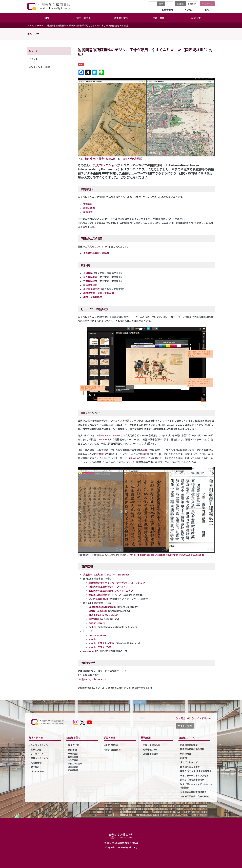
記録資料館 (73, 770)
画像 (145, 450)
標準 (161, 4)
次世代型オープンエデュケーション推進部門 (196, 786)
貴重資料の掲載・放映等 (96, 253)
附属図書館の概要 (189, 745)
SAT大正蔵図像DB (98, 599)
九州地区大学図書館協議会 (193, 792)
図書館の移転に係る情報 (192, 749)
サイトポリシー (201, 718)
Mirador (103, 439)
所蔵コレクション (39, 758)
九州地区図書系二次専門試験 (194, 796)
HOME (46, 18)
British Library (97, 623)
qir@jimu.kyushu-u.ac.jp (92, 679)
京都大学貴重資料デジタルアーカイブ (108, 587)
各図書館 (72, 750)
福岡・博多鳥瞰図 (132, 158)
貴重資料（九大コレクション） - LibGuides (106, 574)
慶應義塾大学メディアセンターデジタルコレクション (117, 583)
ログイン (209, 4)
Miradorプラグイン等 (100, 647)
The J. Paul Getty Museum (103, 615)
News (40, 25)
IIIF (165, 165)
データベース (37, 754)
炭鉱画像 (88, 212)
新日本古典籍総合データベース (105, 595)
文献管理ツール (150, 749)
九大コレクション (105, 165)
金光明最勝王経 (91, 289)
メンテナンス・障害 (39, 67)
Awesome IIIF (91, 651)
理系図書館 (73, 757)
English (192, 4)
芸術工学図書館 (75, 763)
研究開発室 (186, 753)
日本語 (180, 4)
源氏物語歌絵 (90, 277)
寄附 (207, 10)
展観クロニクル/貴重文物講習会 (196, 771)
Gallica (92, 627)
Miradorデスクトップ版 (101, 643)
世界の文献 (36, 749)
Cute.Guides (37, 771)
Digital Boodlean (98, 611)
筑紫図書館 (73, 767)
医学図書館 (73, 760)
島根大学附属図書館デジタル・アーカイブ (111, 591)
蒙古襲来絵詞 (90, 285)
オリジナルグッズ (189, 762)
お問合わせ (168, 10)
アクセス (189, 10)
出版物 (183, 758)
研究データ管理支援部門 (192, 780)
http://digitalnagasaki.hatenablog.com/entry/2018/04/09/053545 (167, 555)
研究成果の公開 (150, 754)
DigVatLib (94, 619)
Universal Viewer (111, 435)
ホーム (31, 25)
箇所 (101, 454)
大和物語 (88, 273)
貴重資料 (88, 204)
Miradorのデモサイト (141, 458)
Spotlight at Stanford (101, 607)
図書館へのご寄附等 (190, 767)
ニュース (33, 51)
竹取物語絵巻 (90, 281)
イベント (33, 59)
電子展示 (35, 767)
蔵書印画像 (89, 208)
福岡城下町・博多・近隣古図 (100, 158)
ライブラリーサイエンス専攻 (194, 776)
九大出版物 (36, 763)
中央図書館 (73, 754)
